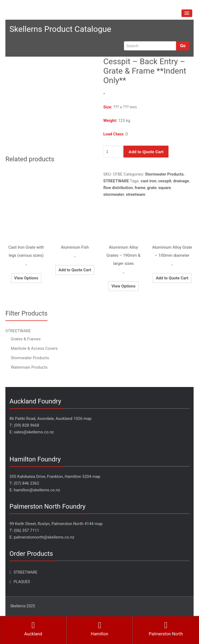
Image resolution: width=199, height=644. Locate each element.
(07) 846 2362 (26, 483)
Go (183, 46)
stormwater (114, 194)
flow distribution (118, 188)
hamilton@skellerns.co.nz (37, 490)
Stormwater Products (164, 174)
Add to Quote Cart (146, 152)
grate (152, 188)
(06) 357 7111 (26, 530)
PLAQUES (22, 582)
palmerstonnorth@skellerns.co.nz (44, 537)
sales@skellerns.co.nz (34, 432)
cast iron (149, 181)
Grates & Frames (26, 339)
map (87, 419)
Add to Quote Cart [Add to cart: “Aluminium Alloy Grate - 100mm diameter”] (172, 278)
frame (140, 188)
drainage (181, 181)
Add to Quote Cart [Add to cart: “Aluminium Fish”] (75, 270)
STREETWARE (116, 181)
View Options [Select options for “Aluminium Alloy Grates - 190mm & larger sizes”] (124, 286)
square (164, 188)
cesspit (165, 181)
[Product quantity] (113, 152)
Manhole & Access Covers (34, 348)
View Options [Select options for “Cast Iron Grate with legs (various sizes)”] (26, 278)
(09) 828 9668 (26, 425)
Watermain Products (29, 367)
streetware (136, 194)
